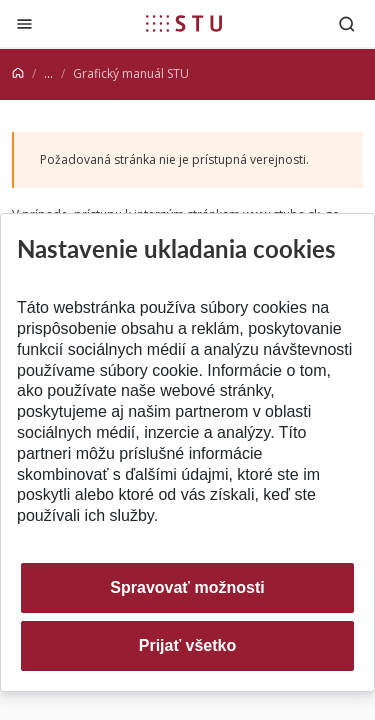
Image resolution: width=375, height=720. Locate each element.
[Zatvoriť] (24, 23)
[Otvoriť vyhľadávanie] (347, 23)
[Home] (18, 73)
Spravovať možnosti (187, 587)
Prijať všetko (188, 645)
